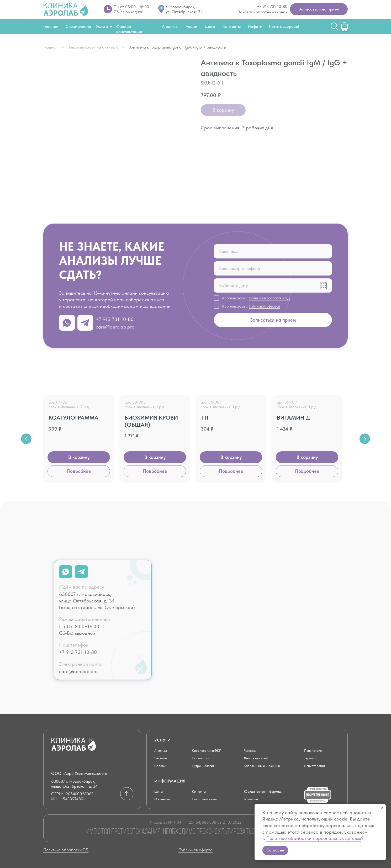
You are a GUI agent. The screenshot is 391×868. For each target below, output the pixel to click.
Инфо (253, 26)
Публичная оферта (195, 850)
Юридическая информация (268, 791)
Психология (202, 758)
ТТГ (205, 417)
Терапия (312, 758)
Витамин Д (294, 417)
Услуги (102, 26)
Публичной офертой (264, 306)
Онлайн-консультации (129, 29)
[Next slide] (365, 439)
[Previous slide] (26, 439)
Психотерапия (317, 766)
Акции (191, 26)
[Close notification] (382, 808)
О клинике (163, 799)
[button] (319, 9)
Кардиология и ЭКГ (210, 750)
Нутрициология (206, 766)
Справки (162, 766)
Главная (51, 26)
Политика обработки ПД (66, 850)
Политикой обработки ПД (269, 298)
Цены (210, 26)
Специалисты (78, 26)
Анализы (170, 26)
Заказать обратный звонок (263, 12)
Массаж (251, 750)
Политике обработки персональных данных (314, 838)
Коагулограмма (73, 417)
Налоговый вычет (208, 799)
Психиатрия (315, 750)
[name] (273, 251)
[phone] (273, 268)
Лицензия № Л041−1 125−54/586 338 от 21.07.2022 (195, 822)
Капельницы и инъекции (265, 766)
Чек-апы (162, 758)
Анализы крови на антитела (93, 47)
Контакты (232, 26)
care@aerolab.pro (115, 327)
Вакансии (252, 799)
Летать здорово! (284, 26)
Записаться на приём (273, 320)
